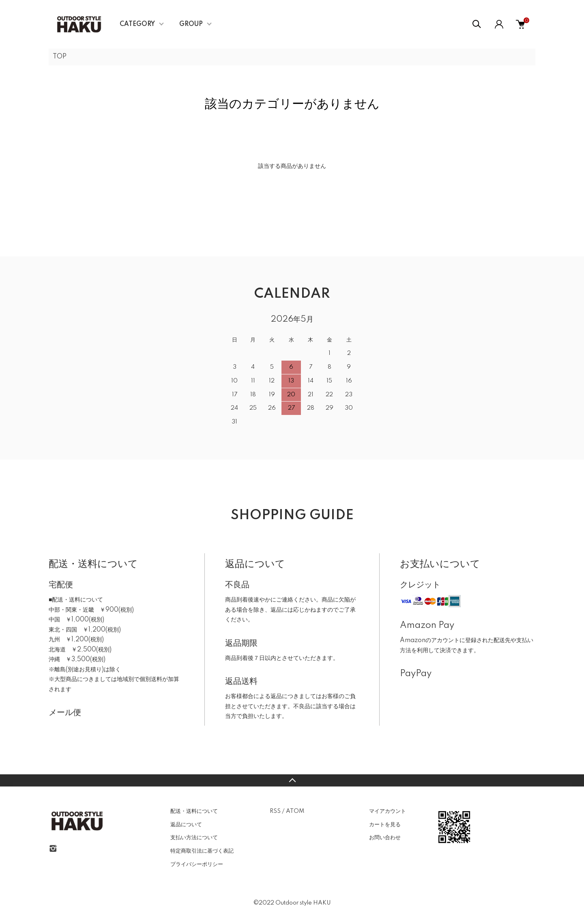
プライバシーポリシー (197, 864)
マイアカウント (388, 811)
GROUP (191, 24)
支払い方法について (194, 838)
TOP (60, 57)
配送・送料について (194, 811)
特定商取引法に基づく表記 (202, 851)
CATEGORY (137, 24)
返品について (186, 825)
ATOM (295, 811)
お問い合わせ (385, 838)
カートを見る (385, 825)
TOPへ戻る (292, 780)
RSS (275, 811)
